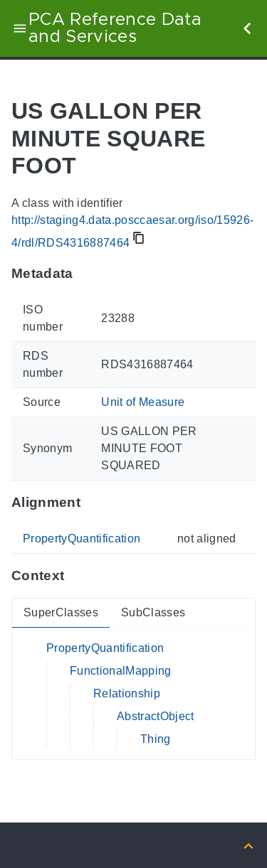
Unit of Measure (143, 402)
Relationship (127, 693)
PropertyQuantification (82, 539)
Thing (156, 739)
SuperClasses (61, 612)
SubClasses (153, 612)
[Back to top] (248, 845)
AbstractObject (156, 716)
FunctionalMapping (121, 671)
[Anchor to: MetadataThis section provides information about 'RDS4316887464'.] (87, 274)
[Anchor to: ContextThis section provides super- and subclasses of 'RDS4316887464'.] (78, 575)
